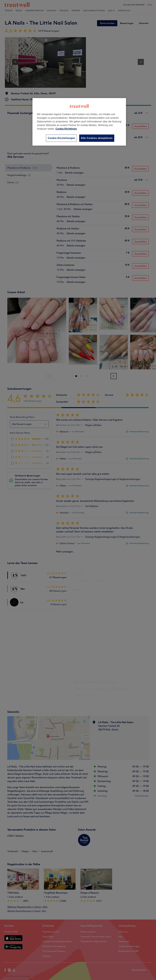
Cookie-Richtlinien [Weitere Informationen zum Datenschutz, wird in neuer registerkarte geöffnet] (66, 129)
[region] (79, 122)
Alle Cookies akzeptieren (97, 138)
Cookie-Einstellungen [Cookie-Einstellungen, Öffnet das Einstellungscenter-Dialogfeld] (61, 138)
